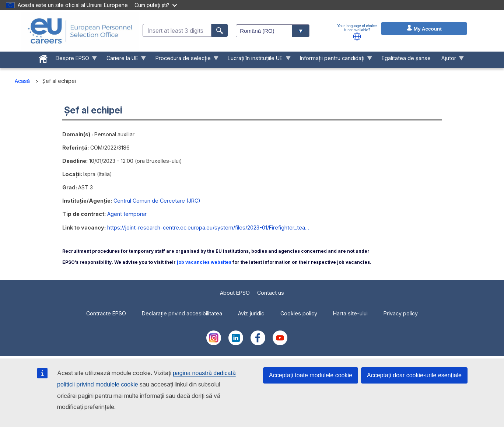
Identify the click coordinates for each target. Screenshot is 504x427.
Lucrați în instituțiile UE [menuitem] (257, 60)
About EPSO (235, 293)
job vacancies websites (204, 262)
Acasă (22, 81)
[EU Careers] (80, 31)
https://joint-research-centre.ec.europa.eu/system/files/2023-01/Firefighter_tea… (208, 227)
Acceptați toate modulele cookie (311, 375)
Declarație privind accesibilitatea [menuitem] (182, 313)
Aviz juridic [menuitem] (251, 313)
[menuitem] (43, 57)
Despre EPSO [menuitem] (74, 60)
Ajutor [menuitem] (450, 60)
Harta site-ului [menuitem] (350, 313)
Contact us (271, 293)
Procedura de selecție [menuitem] (184, 60)
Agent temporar (127, 214)
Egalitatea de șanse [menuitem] (406, 58)
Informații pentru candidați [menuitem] (334, 60)
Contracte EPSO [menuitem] (106, 313)
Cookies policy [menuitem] (299, 313)
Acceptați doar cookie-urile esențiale (414, 375)
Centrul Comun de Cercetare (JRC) (157, 201)
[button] (357, 36)
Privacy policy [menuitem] (401, 313)
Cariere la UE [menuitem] (123, 60)
